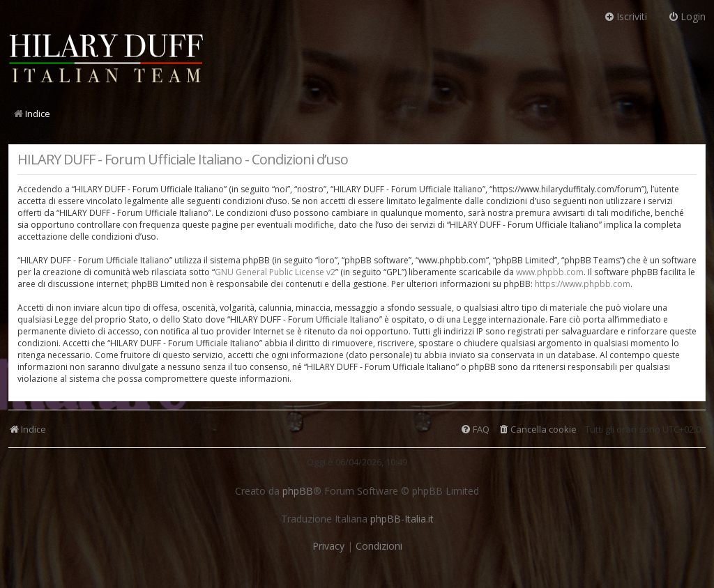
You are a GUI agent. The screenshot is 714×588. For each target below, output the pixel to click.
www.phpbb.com (550, 272)
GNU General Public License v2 (275, 272)
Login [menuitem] (687, 16)
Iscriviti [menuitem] (625, 16)
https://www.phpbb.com (583, 284)
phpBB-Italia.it (402, 519)
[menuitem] (537, 430)
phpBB (298, 491)
